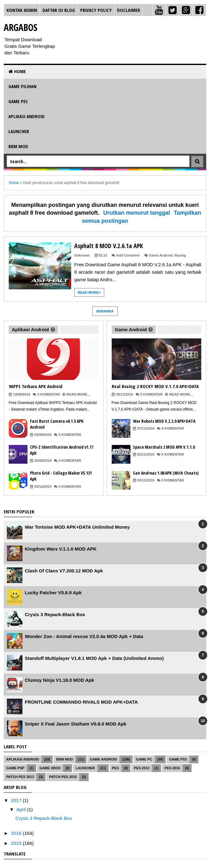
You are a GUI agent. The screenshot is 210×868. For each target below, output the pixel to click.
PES (115, 768)
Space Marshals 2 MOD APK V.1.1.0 (164, 447)
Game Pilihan (22, 86)
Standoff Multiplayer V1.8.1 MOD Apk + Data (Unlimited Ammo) (94, 658)
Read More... (78, 394)
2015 (17, 843)
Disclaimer (129, 10)
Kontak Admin (22, 10)
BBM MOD (18, 146)
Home (17, 71)
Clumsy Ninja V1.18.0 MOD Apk (60, 680)
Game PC (144, 759)
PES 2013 (142, 768)
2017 (17, 800)
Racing (180, 255)
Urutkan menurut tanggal (137, 213)
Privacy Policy (96, 10)
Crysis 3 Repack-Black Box (55, 614)
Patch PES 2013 (20, 777)
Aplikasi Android (27, 116)
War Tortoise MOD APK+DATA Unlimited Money (77, 527)
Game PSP (15, 768)
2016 (17, 833)
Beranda (105, 311)
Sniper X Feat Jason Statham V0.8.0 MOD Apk (76, 724)
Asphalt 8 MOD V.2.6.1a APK (109, 246)
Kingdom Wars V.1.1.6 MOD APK (61, 549)
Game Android (161, 255)
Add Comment (128, 255)
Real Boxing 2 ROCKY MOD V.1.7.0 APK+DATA (155, 386)
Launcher (19, 131)
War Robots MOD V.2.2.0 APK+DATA (164, 421)
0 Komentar (49, 394)
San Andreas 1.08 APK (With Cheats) (166, 473)
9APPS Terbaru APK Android (36, 386)
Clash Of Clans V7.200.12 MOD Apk (64, 571)
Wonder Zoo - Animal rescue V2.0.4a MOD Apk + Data (84, 636)
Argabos (21, 27)
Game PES (18, 101)
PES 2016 (172, 768)
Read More (89, 292)
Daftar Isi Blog (59, 10)
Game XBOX (50, 768)
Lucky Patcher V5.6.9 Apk (53, 593)
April (22, 809)
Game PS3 (178, 759)
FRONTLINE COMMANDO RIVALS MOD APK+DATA (81, 702)
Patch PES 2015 (63, 777)
